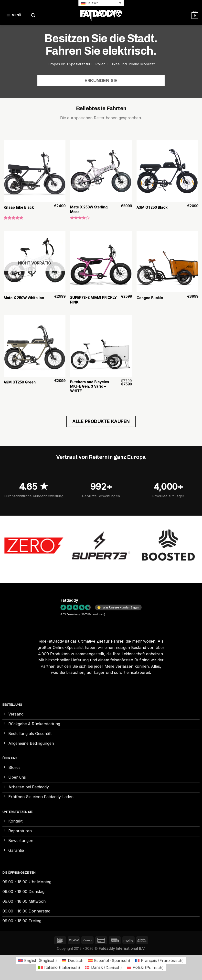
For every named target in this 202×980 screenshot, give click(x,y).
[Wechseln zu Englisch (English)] (38, 960)
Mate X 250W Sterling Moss (89, 209)
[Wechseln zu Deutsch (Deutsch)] (72, 960)
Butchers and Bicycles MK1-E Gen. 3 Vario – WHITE (90, 386)
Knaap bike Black (19, 207)
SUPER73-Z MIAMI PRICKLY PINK (93, 300)
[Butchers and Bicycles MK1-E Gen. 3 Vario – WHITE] (101, 346)
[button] (101, 3)
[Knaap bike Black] (35, 171)
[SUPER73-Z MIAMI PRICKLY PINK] (101, 261)
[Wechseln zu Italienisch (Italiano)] (59, 967)
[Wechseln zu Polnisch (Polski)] (145, 967)
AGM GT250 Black (152, 207)
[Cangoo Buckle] (167, 261)
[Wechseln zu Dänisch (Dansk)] (103, 967)
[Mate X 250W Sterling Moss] (101, 171)
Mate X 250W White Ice (24, 298)
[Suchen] (33, 15)
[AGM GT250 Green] (35, 346)
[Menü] (15, 15)
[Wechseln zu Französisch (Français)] (159, 960)
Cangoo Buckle (150, 298)
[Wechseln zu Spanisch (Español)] (109, 960)
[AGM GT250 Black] (167, 171)
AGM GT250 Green (20, 382)
